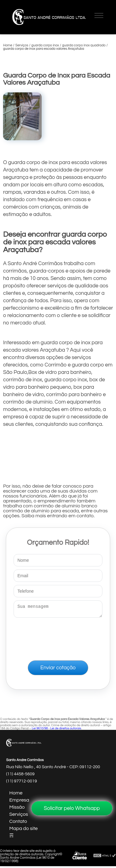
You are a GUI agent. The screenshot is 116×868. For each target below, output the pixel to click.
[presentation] (58, 638)
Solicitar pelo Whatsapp (72, 808)
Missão (17, 809)
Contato (18, 823)
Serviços (19, 816)
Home (16, 795)
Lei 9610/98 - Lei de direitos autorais (56, 730)
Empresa (19, 802)
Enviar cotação (58, 670)
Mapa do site (23, 830)
